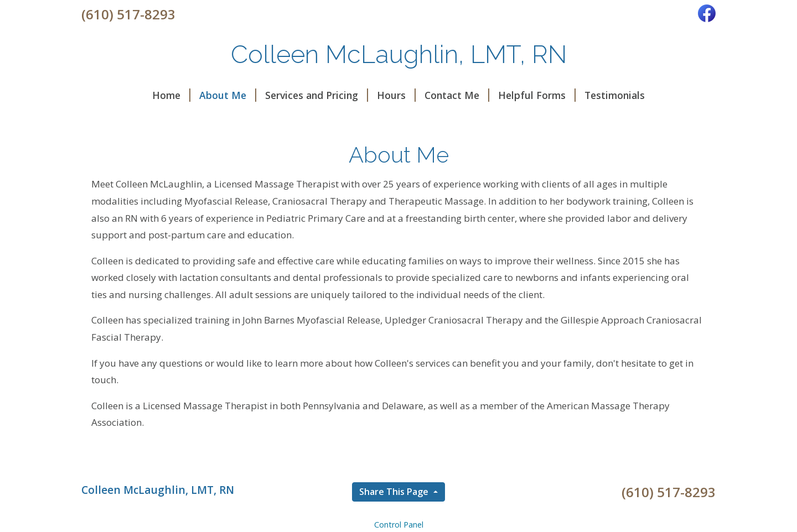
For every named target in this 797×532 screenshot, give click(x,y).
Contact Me (457, 95)
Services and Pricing (317, 95)
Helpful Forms (537, 95)
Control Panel (399, 525)
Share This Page (395, 492)
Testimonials (615, 95)
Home (171, 95)
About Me (228, 95)
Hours (396, 95)
